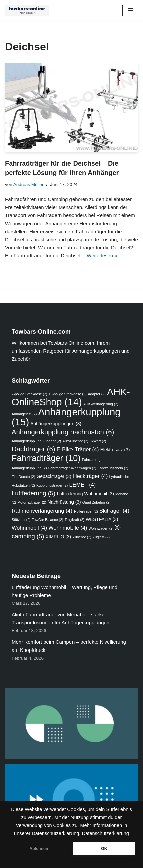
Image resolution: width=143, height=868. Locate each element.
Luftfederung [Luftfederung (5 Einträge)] (34, 493)
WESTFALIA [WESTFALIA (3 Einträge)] (102, 519)
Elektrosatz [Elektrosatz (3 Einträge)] (115, 450)
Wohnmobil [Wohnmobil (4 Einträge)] (29, 528)
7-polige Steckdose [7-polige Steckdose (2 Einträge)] (30, 394)
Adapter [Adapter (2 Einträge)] (97, 394)
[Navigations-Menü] (130, 10)
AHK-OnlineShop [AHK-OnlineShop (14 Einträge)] (71, 397)
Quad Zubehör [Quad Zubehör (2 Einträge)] (96, 502)
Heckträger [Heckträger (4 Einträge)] (90, 476)
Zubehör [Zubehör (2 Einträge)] (82, 537)
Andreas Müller (29, 185)
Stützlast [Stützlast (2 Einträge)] (21, 520)
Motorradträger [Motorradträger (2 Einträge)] (32, 502)
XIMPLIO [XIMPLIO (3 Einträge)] (59, 537)
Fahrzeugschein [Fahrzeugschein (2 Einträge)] (113, 468)
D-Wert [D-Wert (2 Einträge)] (98, 441)
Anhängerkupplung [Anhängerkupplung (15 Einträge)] (66, 417)
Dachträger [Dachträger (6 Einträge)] (34, 449)
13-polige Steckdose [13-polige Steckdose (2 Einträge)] (68, 394)
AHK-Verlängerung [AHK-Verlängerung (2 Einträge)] (101, 404)
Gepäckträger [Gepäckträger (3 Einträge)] (54, 477)
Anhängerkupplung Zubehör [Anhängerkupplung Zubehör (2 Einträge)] (36, 441)
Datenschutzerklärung (105, 833)
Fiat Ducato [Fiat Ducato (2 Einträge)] (23, 477)
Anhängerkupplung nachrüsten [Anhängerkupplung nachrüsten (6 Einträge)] (63, 432)
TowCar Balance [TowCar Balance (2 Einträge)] (48, 520)
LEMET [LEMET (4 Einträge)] (82, 485)
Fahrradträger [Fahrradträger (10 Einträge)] (46, 458)
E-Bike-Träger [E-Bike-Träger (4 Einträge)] (78, 449)
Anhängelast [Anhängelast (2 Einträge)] (24, 414)
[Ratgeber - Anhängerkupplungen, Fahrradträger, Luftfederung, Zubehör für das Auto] (29, 10)
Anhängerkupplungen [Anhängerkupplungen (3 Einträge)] (56, 424)
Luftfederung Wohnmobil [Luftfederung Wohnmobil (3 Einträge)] (85, 494)
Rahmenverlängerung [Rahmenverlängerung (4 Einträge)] (42, 511)
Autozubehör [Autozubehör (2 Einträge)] (75, 441)
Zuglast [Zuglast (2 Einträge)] (101, 537)
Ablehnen (39, 849)
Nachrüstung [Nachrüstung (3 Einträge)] (64, 502)
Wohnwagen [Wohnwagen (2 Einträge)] (101, 528)
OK (104, 849)
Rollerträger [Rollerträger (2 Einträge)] (86, 511)
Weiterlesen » (102, 255)
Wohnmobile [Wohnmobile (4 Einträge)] (68, 528)
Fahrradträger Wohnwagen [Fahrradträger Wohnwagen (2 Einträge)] (72, 468)
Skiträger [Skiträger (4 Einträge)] (114, 511)
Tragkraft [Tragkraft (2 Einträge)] (75, 520)
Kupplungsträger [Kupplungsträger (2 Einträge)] (52, 485)
